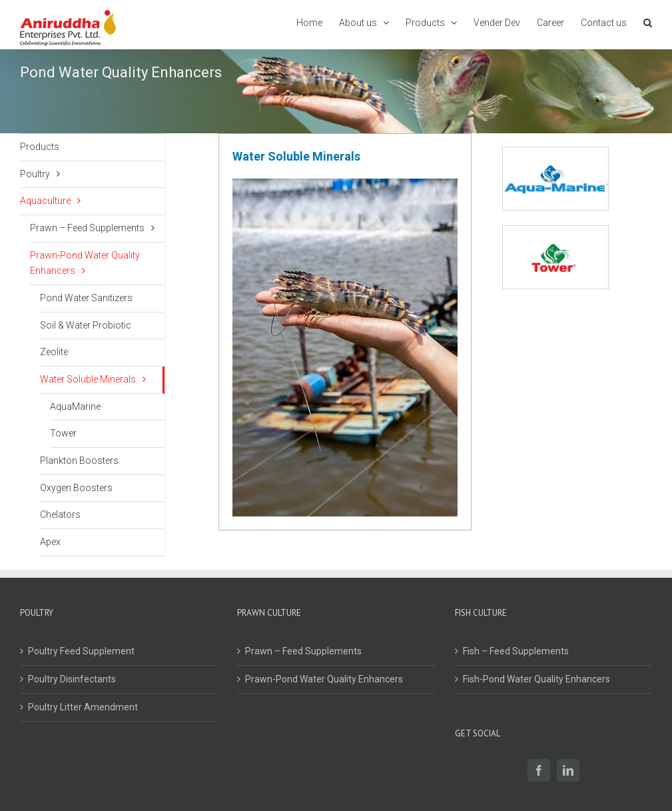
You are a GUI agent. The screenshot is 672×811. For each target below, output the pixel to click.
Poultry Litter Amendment (83, 707)
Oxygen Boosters (76, 488)
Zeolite (54, 352)
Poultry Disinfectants (72, 679)
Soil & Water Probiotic (86, 325)
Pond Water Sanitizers (86, 298)
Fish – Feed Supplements (516, 651)
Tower (63, 433)
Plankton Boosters (79, 460)
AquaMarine (75, 406)
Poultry (35, 174)
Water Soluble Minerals (88, 379)
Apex (50, 542)
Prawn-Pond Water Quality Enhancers (85, 263)
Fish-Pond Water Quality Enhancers (536, 679)
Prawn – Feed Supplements (87, 228)
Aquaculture (45, 201)
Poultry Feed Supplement (81, 651)
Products (40, 147)
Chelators (60, 514)
